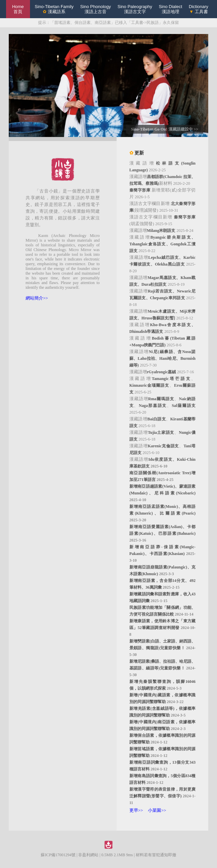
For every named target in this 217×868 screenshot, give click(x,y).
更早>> (136, 810)
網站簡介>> (37, 298)
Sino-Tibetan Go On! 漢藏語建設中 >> (165, 129)
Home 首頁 (18, 9)
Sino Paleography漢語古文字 (135, 9)
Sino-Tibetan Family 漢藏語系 (54, 9)
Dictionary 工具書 (198, 9)
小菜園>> (157, 810)
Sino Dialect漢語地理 (170, 9)
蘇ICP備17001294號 (58, 855)
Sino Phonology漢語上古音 (96, 9)
